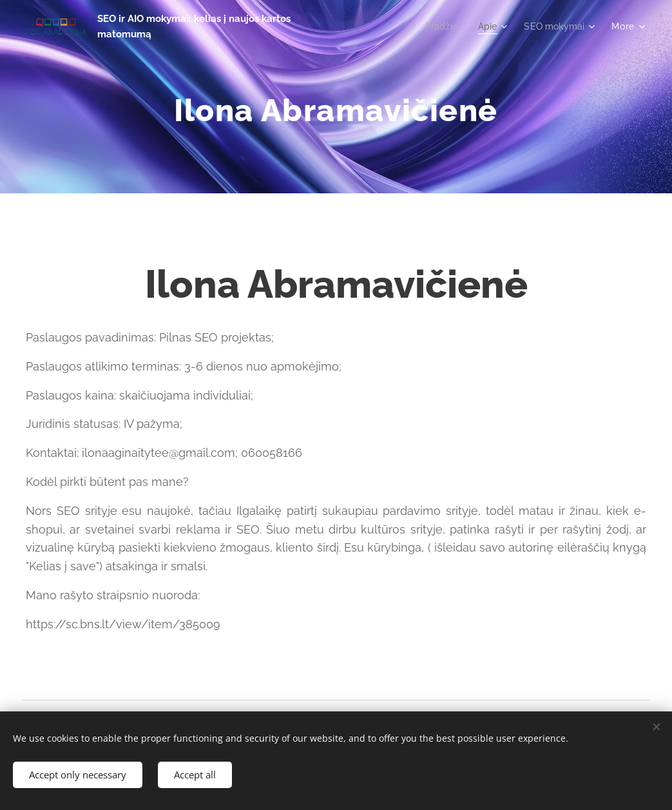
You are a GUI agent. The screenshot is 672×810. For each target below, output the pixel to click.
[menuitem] (438, 26)
